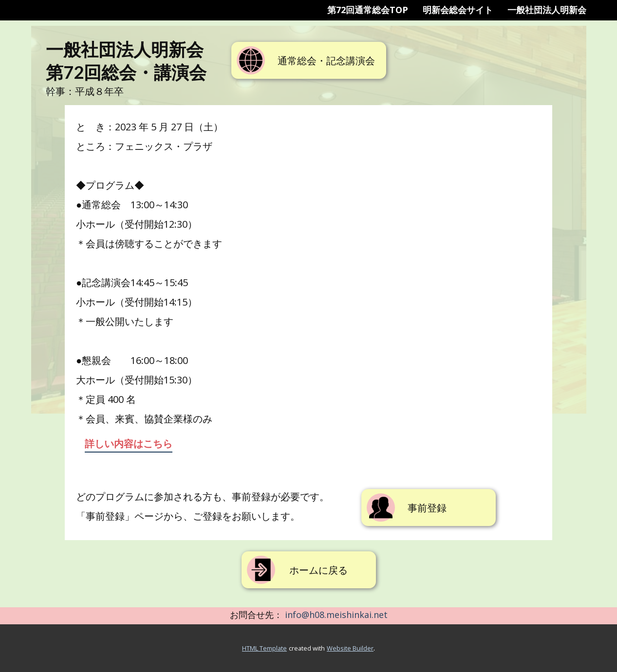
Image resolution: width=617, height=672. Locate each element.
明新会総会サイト (458, 10)
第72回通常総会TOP (368, 10)
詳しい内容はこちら (129, 444)
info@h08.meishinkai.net (336, 615)
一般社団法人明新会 (547, 10)
